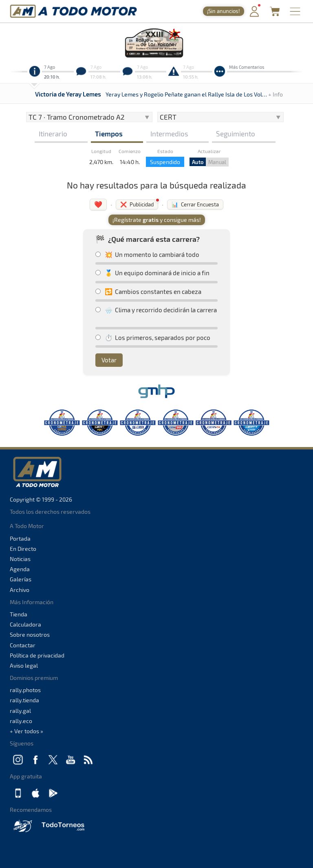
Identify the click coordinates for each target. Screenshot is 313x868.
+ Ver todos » (26, 731)
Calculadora (25, 624)
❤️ (98, 204)
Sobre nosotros (30, 635)
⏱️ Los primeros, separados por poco (153, 338)
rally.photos (25, 690)
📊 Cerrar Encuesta (195, 204)
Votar (109, 360)
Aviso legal (24, 665)
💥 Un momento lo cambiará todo (147, 254)
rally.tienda (24, 700)
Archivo (20, 590)
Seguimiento (236, 134)
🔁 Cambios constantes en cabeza (148, 292)
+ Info (276, 94)
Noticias (20, 559)
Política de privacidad (37, 655)
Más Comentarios (247, 67)
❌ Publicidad (137, 204)
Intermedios (169, 134)
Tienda (19, 614)
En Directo (23, 549)
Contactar (23, 645)
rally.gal (20, 711)
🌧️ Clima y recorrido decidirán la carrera (156, 310)
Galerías (21, 579)
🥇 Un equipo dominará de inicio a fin (152, 273)
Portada (20, 538)
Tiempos (109, 134)
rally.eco (21, 721)
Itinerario (53, 134)
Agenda (20, 569)
